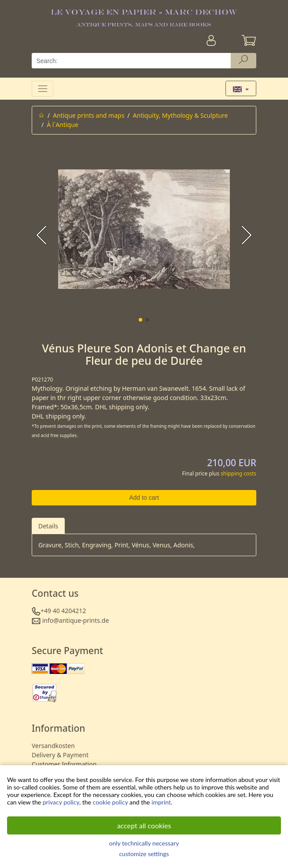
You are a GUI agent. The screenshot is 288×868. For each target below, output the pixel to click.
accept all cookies (144, 825)
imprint (161, 802)
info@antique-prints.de (76, 620)
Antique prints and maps (89, 115)
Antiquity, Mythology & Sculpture (181, 115)
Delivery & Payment (60, 755)
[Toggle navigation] (42, 88)
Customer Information (64, 764)
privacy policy (61, 802)
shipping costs (238, 473)
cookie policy (111, 802)
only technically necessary (144, 843)
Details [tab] (48, 526)
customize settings (144, 854)
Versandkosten (53, 746)
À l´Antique (63, 125)
